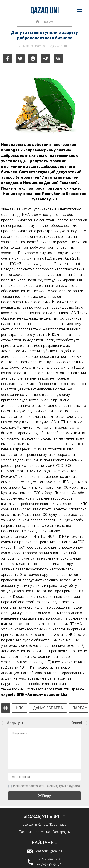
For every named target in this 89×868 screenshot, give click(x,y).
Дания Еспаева (48, 708)
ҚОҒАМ (49, 22)
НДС (20, 708)
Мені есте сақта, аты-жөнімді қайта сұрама (47, 786)
